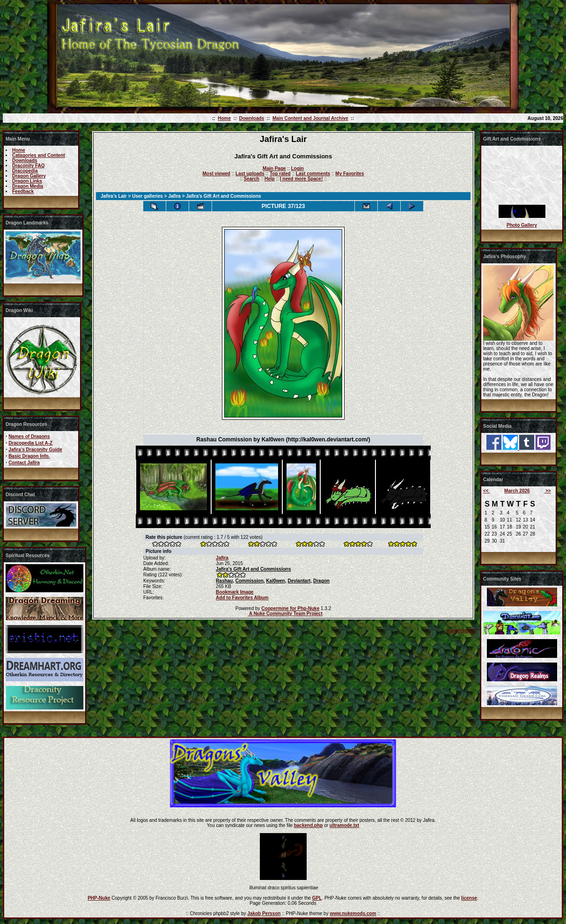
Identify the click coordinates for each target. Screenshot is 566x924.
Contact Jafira (24, 463)
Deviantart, (300, 581)
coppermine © (462, 630)
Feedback (23, 191)
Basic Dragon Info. (29, 456)
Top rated (280, 174)
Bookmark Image (235, 592)
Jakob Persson (264, 913)
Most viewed (217, 174)
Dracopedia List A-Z (30, 443)
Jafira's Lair (114, 196)
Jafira (174, 196)
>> (547, 491)
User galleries (147, 196)
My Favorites (349, 174)
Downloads (252, 118)
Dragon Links (27, 181)
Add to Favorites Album (242, 598)
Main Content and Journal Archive (310, 118)
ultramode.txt (344, 825)
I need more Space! (301, 179)
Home (224, 118)
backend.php (309, 825)
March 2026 (517, 491)
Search (252, 179)
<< (486, 491)
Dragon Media (28, 186)
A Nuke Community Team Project (285, 614)
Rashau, (225, 581)
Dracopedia (25, 171)
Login (298, 168)
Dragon (321, 581)
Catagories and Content (39, 155)
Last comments (313, 174)
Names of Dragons (29, 436)
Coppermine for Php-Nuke (290, 608)
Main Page (274, 168)
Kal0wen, (276, 581)
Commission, (250, 581)
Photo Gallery (522, 225)
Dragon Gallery (29, 176)
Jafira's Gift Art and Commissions (253, 569)
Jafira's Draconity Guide (35, 450)
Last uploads (250, 174)
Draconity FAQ (28, 166)
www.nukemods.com (353, 913)
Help (270, 179)
